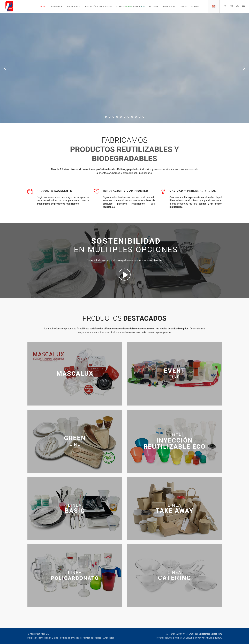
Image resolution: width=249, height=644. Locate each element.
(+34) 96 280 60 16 (178, 634)
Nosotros (57, 7)
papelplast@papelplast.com (208, 634)
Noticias (154, 7)
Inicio (43, 7)
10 (140, 117)
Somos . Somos (130, 7)
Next (244, 68)
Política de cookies (92, 638)
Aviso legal (109, 638)
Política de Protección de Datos (43, 638)
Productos (74, 7)
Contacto (197, 7)
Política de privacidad (70, 638)
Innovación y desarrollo (98, 7)
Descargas (169, 7)
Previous (5, 68)
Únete (183, 7)
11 (143, 117)
